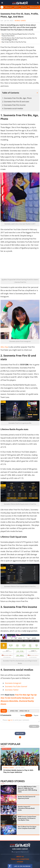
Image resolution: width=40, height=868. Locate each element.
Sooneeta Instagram (13, 683)
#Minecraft (8, 7)
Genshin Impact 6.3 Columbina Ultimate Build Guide (26, 808)
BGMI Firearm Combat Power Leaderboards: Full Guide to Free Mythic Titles (27, 818)
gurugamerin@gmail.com (21, 852)
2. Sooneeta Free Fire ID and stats (16, 102)
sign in (10, 720)
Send (34, 726)
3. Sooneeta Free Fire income (14, 105)
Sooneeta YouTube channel (16, 686)
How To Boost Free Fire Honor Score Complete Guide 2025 (27, 827)
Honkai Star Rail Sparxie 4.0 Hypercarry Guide (27, 797)
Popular (36, 715)
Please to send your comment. (16, 720)
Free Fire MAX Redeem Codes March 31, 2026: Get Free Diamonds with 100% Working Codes (27, 789)
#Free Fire (24, 7)
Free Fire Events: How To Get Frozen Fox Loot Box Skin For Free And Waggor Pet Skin (19, 39)
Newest (29, 715)
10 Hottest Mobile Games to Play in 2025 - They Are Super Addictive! (19, 771)
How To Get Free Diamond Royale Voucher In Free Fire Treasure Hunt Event (18, 35)
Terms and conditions (20, 859)
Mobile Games (20, 21)
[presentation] (8, 711)
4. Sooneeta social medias (13, 108)
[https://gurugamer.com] (20, 845)
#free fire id (24, 711)
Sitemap (20, 862)
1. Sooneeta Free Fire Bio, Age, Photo (17, 98)
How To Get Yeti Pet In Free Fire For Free (14, 42)
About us (20, 857)
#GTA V (16, 7)
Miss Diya (4, 347)
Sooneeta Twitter (12, 690)
